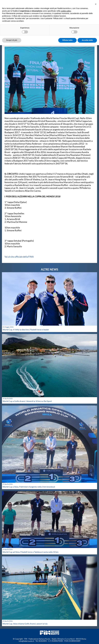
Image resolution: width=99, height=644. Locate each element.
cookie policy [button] (66, 11)
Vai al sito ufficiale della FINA (19, 257)
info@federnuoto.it (26, 641)
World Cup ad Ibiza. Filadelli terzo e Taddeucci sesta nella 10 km (30, 552)
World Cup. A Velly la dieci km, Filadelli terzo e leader (26, 330)
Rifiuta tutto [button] (67, 40)
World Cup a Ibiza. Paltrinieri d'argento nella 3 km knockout (29, 487)
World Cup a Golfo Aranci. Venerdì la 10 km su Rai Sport (27, 401)
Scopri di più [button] (12, 40)
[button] (96, 4)
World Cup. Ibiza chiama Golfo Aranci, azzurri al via (25, 624)
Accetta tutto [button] (87, 40)
